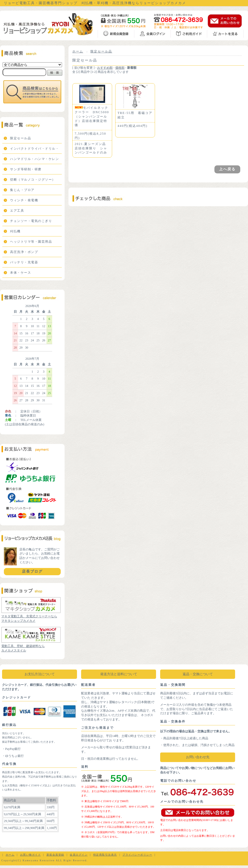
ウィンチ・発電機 (24, 200)
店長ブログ (32, 571)
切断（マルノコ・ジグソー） (33, 180)
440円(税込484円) (133, 126)
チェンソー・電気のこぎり (31, 221)
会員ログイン (79, 855)
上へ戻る (227, 169)
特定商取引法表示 (105, 855)
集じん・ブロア (22, 190)
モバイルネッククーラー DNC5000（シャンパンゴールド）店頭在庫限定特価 (92, 116)
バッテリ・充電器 (24, 262)
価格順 (120, 68)
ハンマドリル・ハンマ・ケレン (34, 159)
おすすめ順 (105, 68)
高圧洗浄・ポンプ (24, 252)
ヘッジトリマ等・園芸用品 (31, 242)
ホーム (78, 51)
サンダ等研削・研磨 (26, 169)
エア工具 (17, 211)
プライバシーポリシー (137, 855)
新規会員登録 (55, 855)
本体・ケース (21, 273)
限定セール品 (21, 138)
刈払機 (15, 231)
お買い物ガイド (31, 855)
